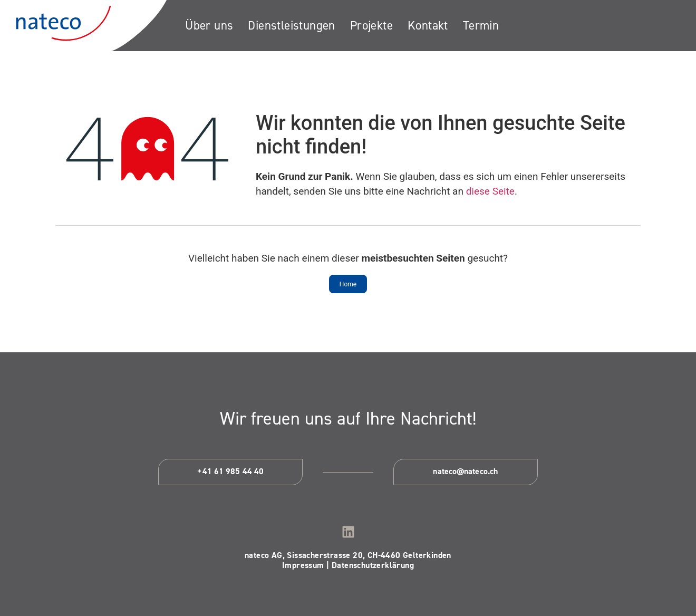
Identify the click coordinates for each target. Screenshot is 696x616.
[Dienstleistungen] (291, 26)
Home (348, 284)
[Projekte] (371, 26)
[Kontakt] (428, 26)
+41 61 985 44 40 (230, 471)
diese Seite (490, 191)
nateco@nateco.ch (465, 471)
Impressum (303, 565)
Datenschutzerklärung (373, 565)
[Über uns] (209, 26)
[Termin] (481, 26)
